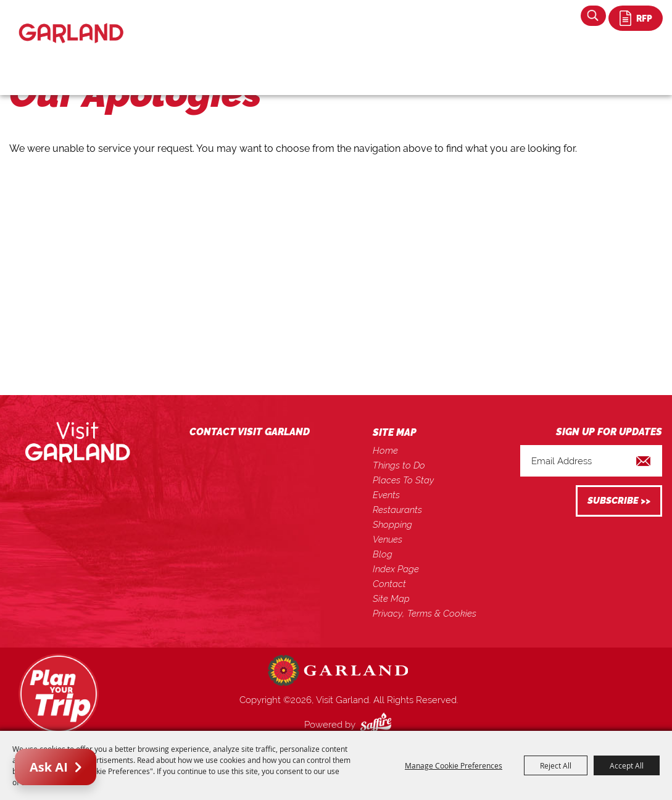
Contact (389, 584)
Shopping (392, 525)
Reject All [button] (556, 765)
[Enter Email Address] (591, 461)
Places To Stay (403, 480)
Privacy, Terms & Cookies (425, 614)
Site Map (391, 599)
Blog (383, 554)
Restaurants (397, 510)
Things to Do (399, 465)
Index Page (396, 569)
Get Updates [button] (619, 501)
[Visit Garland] (71, 23)
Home (385, 451)
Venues (388, 540)
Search (593, 16)
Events (386, 495)
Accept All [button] (627, 765)
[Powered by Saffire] (378, 725)
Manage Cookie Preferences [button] (454, 765)
